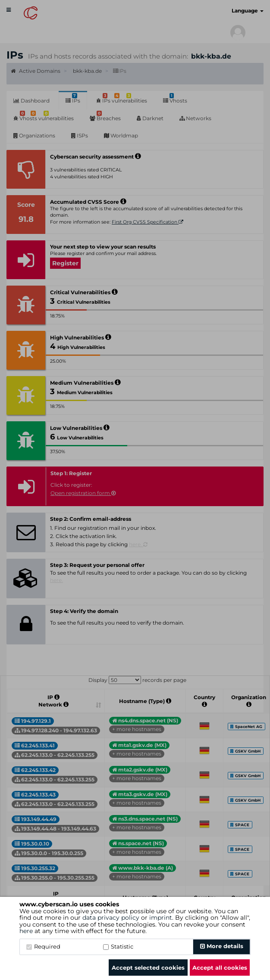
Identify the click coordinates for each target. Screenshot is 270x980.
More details (222, 946)
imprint (161, 918)
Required (43, 946)
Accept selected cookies (148, 968)
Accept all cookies (220, 968)
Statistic (118, 946)
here (26, 931)
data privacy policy (111, 918)
